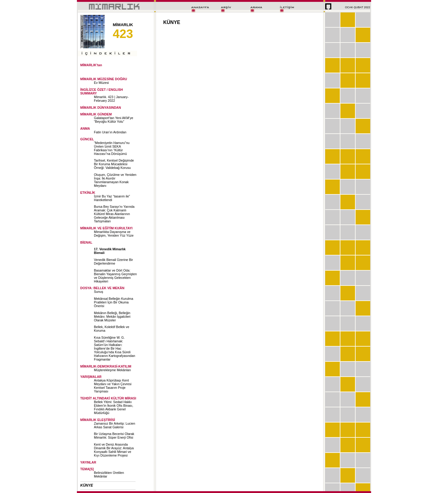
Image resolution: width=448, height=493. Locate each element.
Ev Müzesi (101, 83)
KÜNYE (87, 485)
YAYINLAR (88, 462)
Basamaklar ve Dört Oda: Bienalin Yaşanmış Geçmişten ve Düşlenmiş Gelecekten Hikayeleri (115, 276)
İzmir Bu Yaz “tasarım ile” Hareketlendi (112, 198)
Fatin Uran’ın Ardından (110, 132)
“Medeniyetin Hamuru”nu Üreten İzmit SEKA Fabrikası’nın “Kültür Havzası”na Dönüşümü (112, 148)
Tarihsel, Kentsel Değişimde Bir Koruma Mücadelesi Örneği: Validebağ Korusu (114, 164)
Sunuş (98, 292)
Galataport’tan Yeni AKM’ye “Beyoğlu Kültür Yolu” (114, 120)
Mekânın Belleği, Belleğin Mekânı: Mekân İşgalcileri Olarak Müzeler (112, 317)
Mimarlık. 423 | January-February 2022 (111, 99)
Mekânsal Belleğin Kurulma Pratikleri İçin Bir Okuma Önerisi (114, 302)
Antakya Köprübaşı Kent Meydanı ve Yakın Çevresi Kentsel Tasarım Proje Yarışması (113, 386)
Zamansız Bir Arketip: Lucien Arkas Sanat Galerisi (115, 425)
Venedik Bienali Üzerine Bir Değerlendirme (114, 262)
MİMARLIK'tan (91, 65)
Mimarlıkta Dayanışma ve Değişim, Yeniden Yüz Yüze (114, 234)
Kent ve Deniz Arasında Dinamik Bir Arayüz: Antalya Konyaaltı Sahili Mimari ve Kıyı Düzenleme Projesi (114, 450)
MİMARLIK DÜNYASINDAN (101, 108)
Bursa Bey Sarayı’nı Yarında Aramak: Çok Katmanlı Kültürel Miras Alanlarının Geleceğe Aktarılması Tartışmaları (114, 214)
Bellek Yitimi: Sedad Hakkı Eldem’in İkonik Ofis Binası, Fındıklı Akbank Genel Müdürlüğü (114, 407)
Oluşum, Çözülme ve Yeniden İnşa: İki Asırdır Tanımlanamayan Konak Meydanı (115, 180)
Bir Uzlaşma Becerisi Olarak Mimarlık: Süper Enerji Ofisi (114, 436)
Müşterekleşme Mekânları (112, 370)
